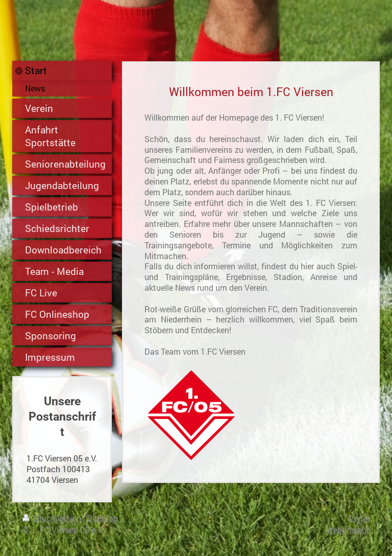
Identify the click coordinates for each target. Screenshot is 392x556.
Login (359, 518)
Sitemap (103, 518)
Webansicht (348, 530)
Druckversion (53, 518)
